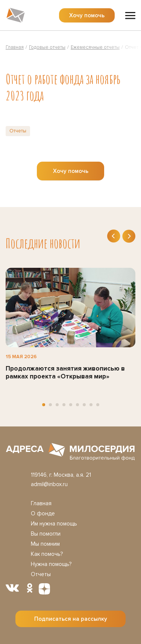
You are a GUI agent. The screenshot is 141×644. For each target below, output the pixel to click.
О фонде (43, 513)
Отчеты (18, 131)
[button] (44, 405)
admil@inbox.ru (49, 484)
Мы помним (45, 544)
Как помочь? (47, 554)
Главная (41, 503)
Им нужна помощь (54, 524)
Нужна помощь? (51, 564)
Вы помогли (46, 534)
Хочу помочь (87, 15)
